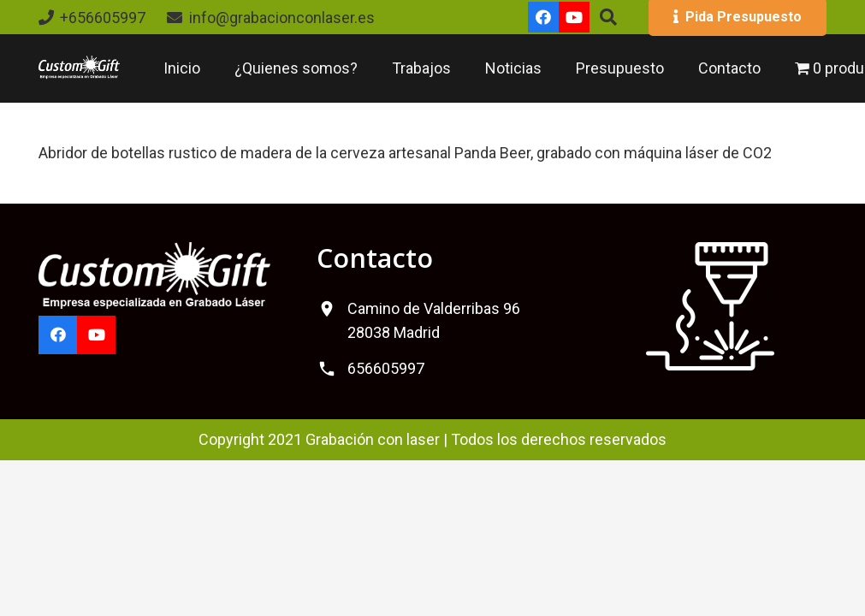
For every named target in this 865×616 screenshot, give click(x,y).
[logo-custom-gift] (79, 68)
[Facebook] (543, 17)
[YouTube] (574, 17)
